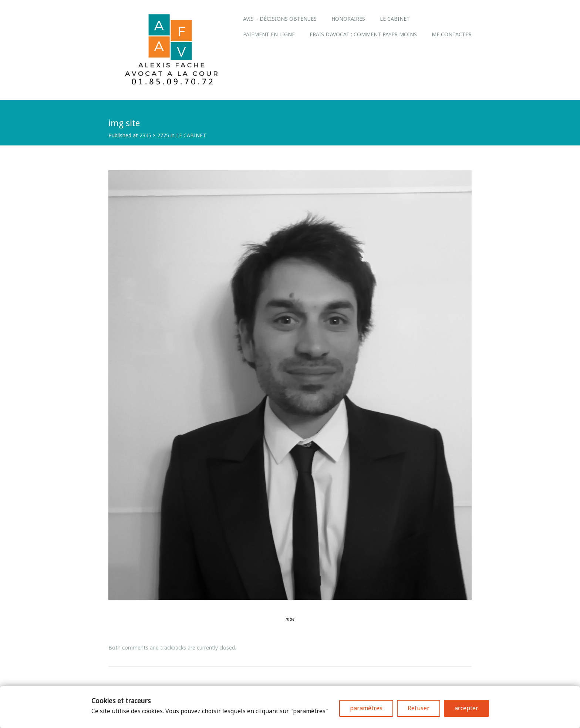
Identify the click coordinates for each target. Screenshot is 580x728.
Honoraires (348, 19)
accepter (466, 708)
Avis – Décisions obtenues (280, 19)
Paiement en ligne (269, 34)
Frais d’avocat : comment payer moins (363, 34)
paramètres (366, 708)
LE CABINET (395, 19)
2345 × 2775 (154, 135)
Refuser (419, 708)
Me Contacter (452, 34)
